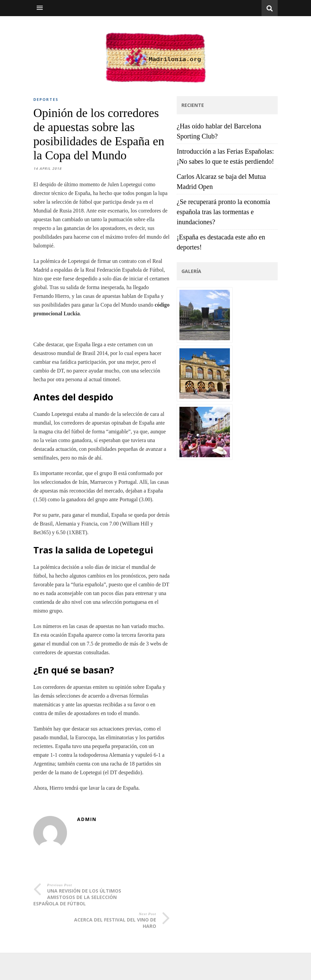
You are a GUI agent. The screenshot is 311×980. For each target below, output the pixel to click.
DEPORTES (46, 99)
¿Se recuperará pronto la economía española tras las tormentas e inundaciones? (223, 212)
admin (87, 819)
